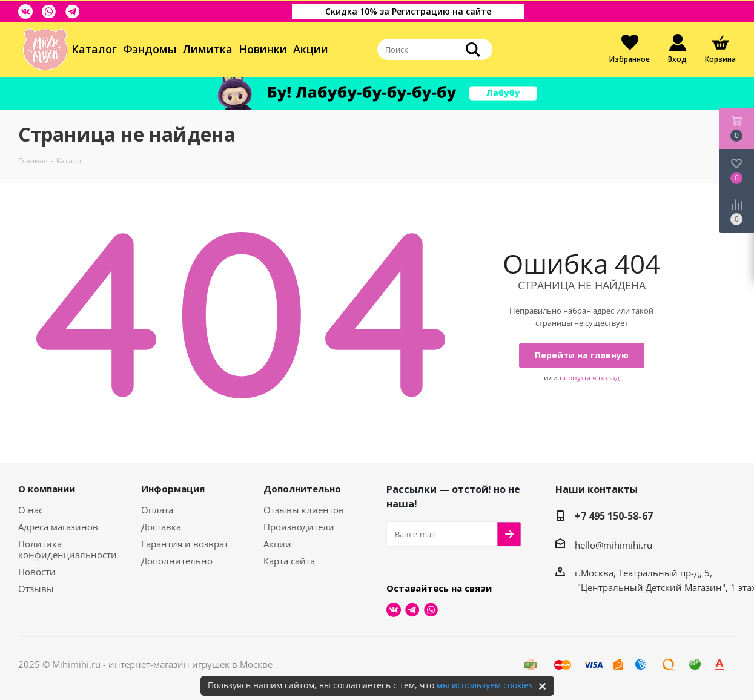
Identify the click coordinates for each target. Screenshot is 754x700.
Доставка (161, 527)
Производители (299, 527)
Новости (37, 572)
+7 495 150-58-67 (614, 516)
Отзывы (36, 589)
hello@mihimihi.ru (613, 545)
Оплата (157, 510)
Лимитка (207, 49)
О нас (31, 510)
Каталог (94, 49)
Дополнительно (177, 561)
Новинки (263, 49)
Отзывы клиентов (304, 510)
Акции (311, 49)
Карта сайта (289, 561)
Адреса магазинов (58, 527)
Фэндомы (150, 49)
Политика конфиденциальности (68, 549)
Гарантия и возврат (185, 544)
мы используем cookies (485, 685)
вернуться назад (590, 378)
